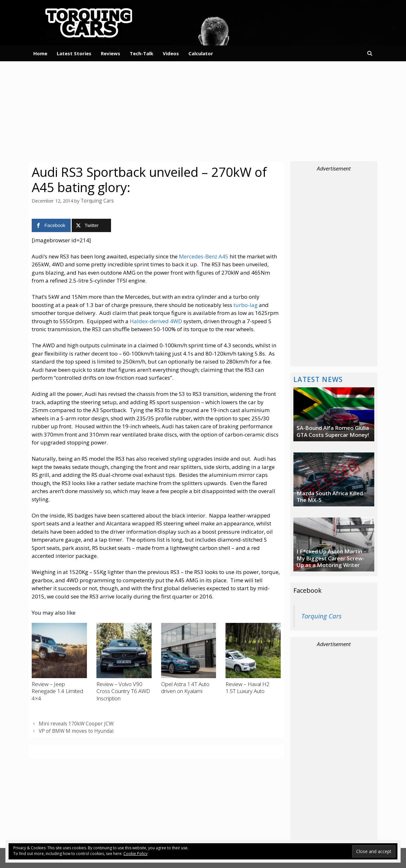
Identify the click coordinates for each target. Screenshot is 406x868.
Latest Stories (74, 53)
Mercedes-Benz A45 (204, 256)
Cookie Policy (135, 854)
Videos (171, 53)
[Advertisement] (203, 110)
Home (40, 53)
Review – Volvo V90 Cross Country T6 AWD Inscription (123, 691)
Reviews (111, 53)
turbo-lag (246, 304)
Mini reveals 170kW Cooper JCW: (72, 723)
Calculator (201, 53)
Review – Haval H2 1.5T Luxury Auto (248, 687)
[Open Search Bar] (370, 53)
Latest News (318, 379)
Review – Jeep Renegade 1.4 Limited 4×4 (57, 691)
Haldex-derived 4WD (156, 320)
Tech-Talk (141, 53)
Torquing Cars (321, 616)
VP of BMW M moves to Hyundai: (74, 730)
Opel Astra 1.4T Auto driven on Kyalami (185, 687)
